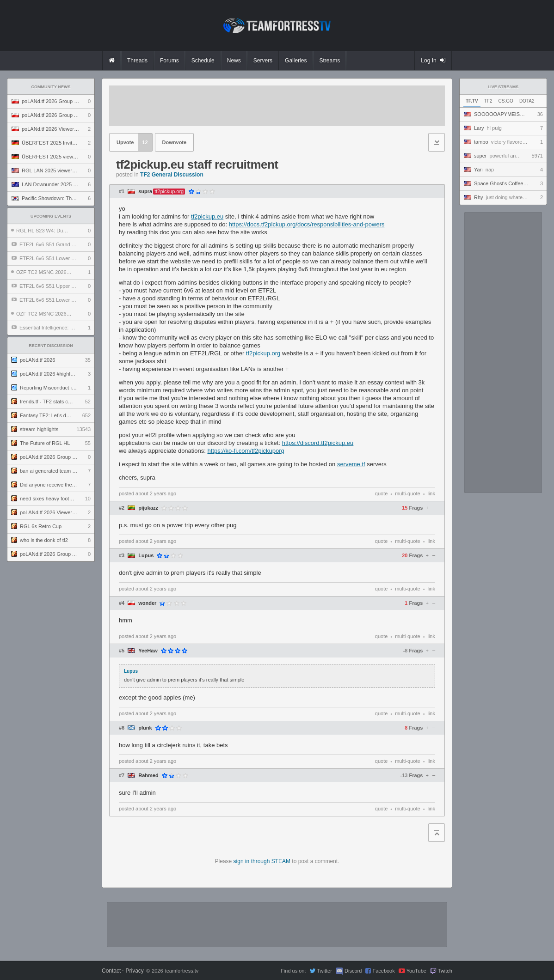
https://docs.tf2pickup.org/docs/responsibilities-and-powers (307, 224)
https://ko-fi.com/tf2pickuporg (246, 451)
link (431, 493)
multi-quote (407, 493)
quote (382, 493)
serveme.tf (351, 464)
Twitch (445, 971)
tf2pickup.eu (207, 216)
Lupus (146, 556)
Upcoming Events (51, 216)
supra (145, 192)
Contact (111, 971)
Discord (353, 971)
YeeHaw (148, 651)
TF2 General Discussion (172, 175)
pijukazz (148, 508)
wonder (147, 603)
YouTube (416, 971)
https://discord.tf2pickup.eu (318, 443)
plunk (145, 728)
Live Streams (503, 87)
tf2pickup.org (263, 353)
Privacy (134, 971)
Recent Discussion (51, 346)
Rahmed (148, 776)
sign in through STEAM (262, 861)
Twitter (324, 971)
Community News (51, 87)
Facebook (383, 971)
